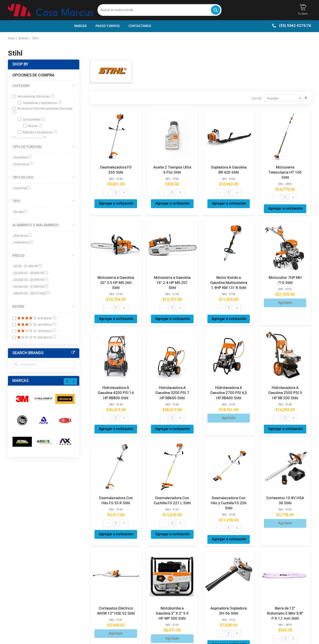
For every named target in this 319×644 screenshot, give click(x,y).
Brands (24, 38)
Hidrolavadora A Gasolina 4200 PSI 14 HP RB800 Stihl (116, 385)
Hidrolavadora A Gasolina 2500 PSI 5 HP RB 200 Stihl (285, 385)
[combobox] (159, 10)
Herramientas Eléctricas (36, 97)
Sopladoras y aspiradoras (42, 103)
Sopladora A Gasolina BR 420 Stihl (229, 169)
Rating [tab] (18, 307)
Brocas (35, 126)
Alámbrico (23, 236)
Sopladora (23, 157)
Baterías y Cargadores (40, 132)
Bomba (21, 212)
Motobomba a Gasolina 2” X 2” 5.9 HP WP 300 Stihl (172, 599)
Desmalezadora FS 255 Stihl (116, 169)
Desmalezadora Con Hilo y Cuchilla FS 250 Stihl (229, 492)
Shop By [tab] (20, 64)
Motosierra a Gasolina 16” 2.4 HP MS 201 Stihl (172, 274)
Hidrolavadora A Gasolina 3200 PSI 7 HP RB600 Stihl (172, 385)
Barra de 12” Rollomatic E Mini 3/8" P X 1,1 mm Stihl (285, 599)
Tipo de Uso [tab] (23, 178)
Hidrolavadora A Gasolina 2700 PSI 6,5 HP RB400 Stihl (229, 385)
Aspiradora (23, 164)
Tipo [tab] (16, 201)
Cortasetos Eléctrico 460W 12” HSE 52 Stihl (116, 597)
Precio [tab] (18, 256)
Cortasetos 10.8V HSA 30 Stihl (285, 492)
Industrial (22, 188)
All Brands (73, 353)
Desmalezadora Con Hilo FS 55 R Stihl (116, 492)
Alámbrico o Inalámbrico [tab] (36, 225)
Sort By (257, 99)
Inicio (11, 38)
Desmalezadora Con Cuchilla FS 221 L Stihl (172, 492)
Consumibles (34, 120)
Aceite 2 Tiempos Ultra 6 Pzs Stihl (172, 169)
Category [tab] (21, 86)
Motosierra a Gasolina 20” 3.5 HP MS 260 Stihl (116, 274)
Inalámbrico (24, 242)
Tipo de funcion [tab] (27, 147)
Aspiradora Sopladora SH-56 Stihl (229, 597)
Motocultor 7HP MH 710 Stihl (285, 274)
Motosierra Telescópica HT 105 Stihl (285, 169)
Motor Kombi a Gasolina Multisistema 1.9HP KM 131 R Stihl (229, 276)
